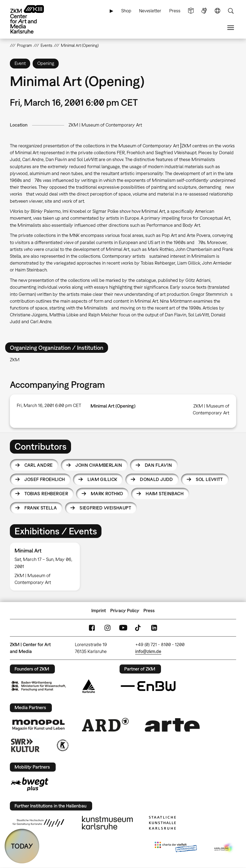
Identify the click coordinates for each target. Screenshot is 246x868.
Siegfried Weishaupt (105, 508)
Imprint (99, 611)
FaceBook (92, 628)
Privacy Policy (125, 611)
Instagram (108, 628)
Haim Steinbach (165, 494)
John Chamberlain (99, 465)
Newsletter (150, 11)
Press (175, 11)
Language (217, 11)
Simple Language (191, 11)
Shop (126, 11)
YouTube (123, 628)
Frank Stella (41, 508)
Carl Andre (39, 465)
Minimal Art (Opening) (113, 406)
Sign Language (204, 11)
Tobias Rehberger (46, 494)
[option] (47, 567)
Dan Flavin (158, 465)
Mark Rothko (107, 494)
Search (231, 11)
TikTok (138, 628)
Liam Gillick (102, 479)
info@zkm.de (148, 651)
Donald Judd (156, 479)
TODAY (22, 846)
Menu (231, 28)
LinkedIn (154, 628)
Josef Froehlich (45, 479)
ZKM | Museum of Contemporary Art (105, 125)
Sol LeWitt (209, 479)
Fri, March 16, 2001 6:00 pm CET (49, 405)
